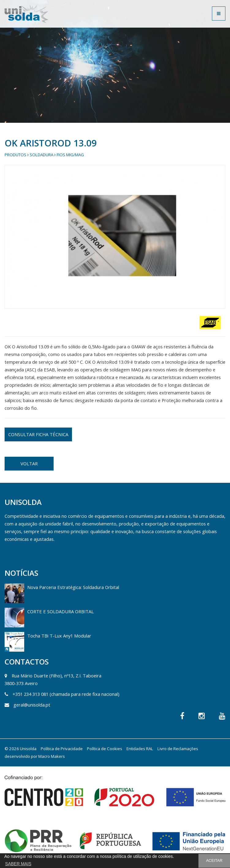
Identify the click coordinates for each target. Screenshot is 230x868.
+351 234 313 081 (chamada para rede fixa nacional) (66, 694)
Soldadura (41, 155)
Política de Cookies (105, 749)
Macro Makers (52, 756)
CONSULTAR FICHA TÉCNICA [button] (38, 434)
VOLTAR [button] (29, 463)
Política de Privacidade (62, 749)
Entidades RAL (140, 749)
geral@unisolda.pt (32, 705)
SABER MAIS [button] (18, 864)
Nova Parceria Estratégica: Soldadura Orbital (73, 587)
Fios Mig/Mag (70, 155)
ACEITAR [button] (214, 861)
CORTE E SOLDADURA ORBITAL (60, 611)
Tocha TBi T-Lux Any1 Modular (59, 636)
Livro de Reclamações (178, 749)
